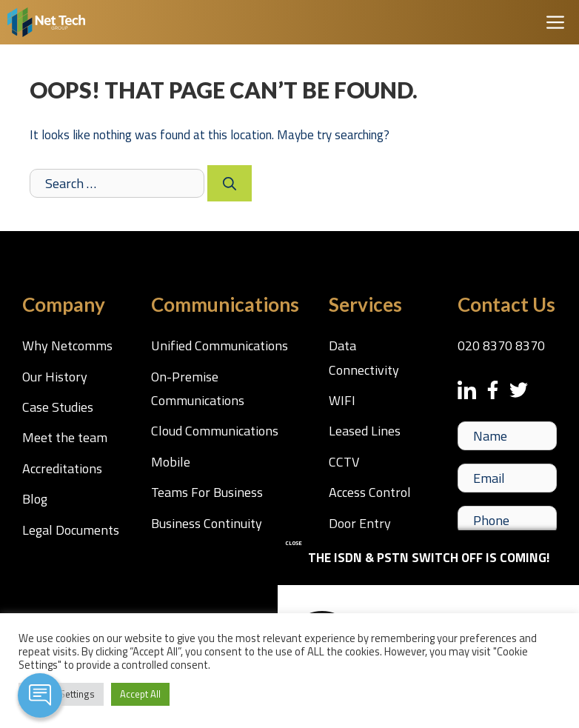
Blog (35, 499)
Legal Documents (71, 530)
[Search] (230, 183)
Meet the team (65, 437)
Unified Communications (220, 345)
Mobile (171, 462)
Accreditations (62, 468)
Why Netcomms (67, 345)
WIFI (342, 400)
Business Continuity (207, 523)
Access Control (370, 492)
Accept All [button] (140, 694)
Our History (55, 377)
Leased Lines (365, 431)
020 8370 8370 (501, 345)
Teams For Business (207, 492)
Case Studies (58, 407)
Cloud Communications (215, 431)
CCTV (344, 462)
